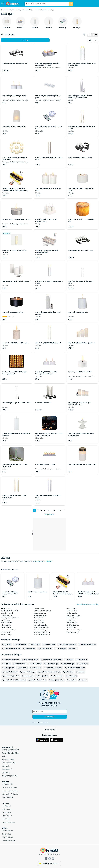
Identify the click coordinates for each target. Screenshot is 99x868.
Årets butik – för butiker (10, 794)
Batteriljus (49, 561)
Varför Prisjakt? (7, 784)
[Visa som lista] (93, 35)
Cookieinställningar (8, 840)
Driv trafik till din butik (9, 788)
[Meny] (3, 4)
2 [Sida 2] (38, 510)
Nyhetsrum (6, 819)
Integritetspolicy (7, 837)
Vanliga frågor (7, 809)
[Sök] (71, 4)
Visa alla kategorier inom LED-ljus (87, 604)
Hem (2, 10)
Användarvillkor (7, 831)
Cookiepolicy (6, 834)
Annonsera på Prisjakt (10, 791)
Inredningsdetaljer (28, 10)
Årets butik (5, 766)
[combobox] (47, 4)
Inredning (19, 10)
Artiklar (4, 756)
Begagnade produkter (9, 776)
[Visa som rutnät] (89, 35)
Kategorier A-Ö (7, 769)
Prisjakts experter (8, 760)
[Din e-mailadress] (50, 711)
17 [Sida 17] (60, 510)
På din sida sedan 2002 (10, 753)
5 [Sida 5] (48, 510)
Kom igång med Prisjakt (10, 750)
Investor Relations (8, 822)
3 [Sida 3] (41, 510)
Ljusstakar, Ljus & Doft (41, 10)
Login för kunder (7, 797)
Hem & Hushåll (10, 10)
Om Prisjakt (6, 806)
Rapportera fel (49, 514)
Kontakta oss (6, 812)
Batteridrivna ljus (37, 561)
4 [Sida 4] (45, 510)
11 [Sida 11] (54, 510)
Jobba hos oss (7, 816)
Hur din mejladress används (40, 722)
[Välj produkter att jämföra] (90, 40)
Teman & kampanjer (9, 763)
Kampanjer (6, 773)
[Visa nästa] (64, 510)
